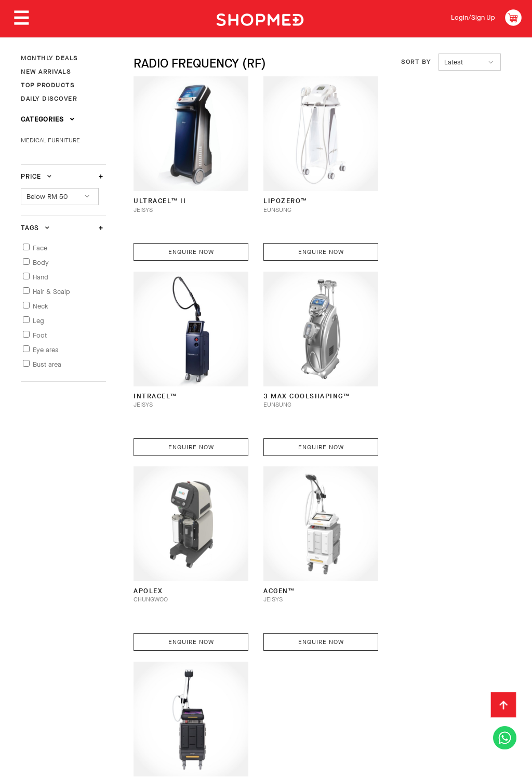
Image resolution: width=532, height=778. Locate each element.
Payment (150, 674)
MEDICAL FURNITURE (50, 140)
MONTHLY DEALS (49, 58)
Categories (48, 119)
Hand (41, 277)
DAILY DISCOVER (49, 99)
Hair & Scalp (51, 292)
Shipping (196, 674)
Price (36, 176)
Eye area (46, 350)
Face (40, 248)
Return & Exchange (262, 674)
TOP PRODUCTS (48, 85)
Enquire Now (189, 248)
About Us (37, 674)
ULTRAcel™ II (160, 197)
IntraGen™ (156, 578)
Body (41, 263)
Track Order (336, 674)
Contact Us (395, 674)
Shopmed (423, 765)
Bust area (47, 364)
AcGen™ (402, 387)
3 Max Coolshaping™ (177, 387)
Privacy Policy (135, 690)
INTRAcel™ (408, 197)
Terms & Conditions (57, 690)
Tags (35, 228)
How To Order (95, 674)
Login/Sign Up (473, 17)
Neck (41, 306)
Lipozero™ (282, 197)
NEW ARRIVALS (46, 72)
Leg (38, 321)
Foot (40, 335)
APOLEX (275, 387)
